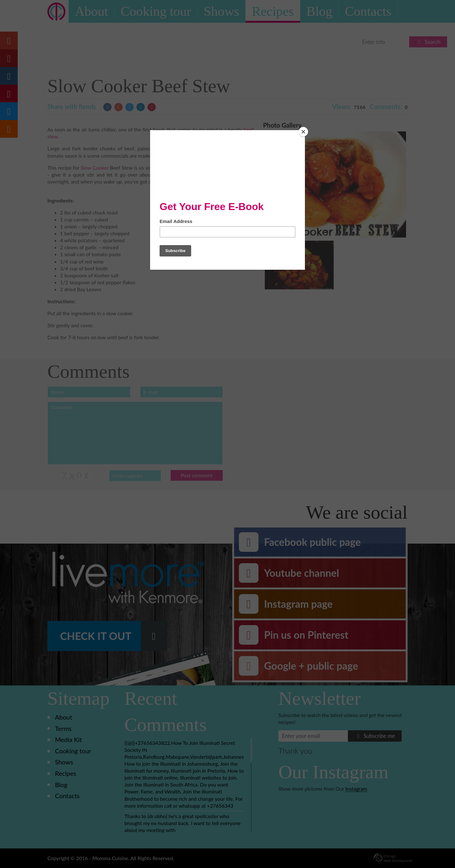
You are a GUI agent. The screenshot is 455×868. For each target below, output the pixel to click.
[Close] (303, 132)
